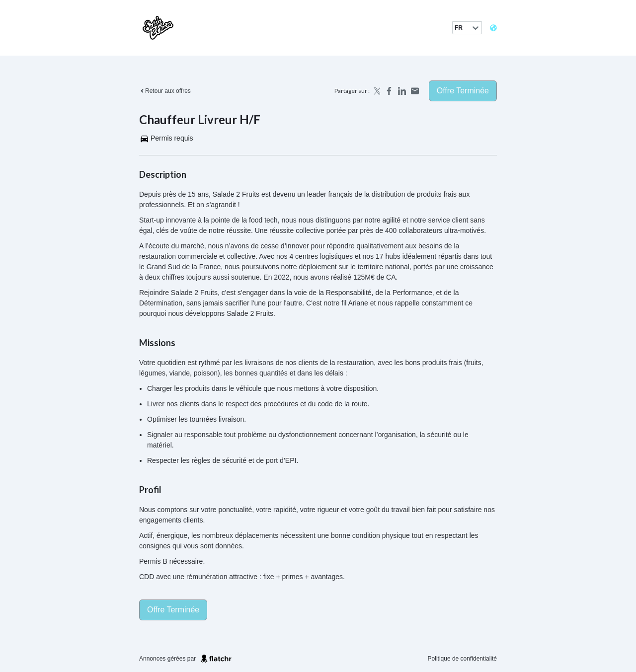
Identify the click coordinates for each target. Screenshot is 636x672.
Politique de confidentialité (462, 659)
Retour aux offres (165, 91)
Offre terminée (463, 91)
